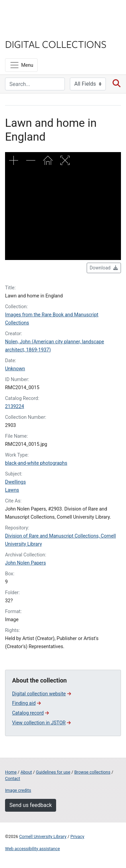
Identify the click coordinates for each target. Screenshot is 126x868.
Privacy (77, 836)
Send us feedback (31, 805)
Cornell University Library (43, 836)
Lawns (12, 490)
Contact (13, 778)
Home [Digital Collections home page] (11, 772)
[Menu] (21, 65)
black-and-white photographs (36, 463)
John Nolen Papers (26, 563)
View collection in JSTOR (41, 723)
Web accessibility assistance (32, 849)
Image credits (18, 790)
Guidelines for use (53, 772)
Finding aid (26, 703)
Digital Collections (56, 44)
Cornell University (39, 13)
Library (25, 31)
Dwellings (15, 482)
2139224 (15, 407)
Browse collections (92, 772)
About (26, 772)
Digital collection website (41, 694)
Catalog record (30, 713)
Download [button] (104, 268)
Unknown (15, 369)
